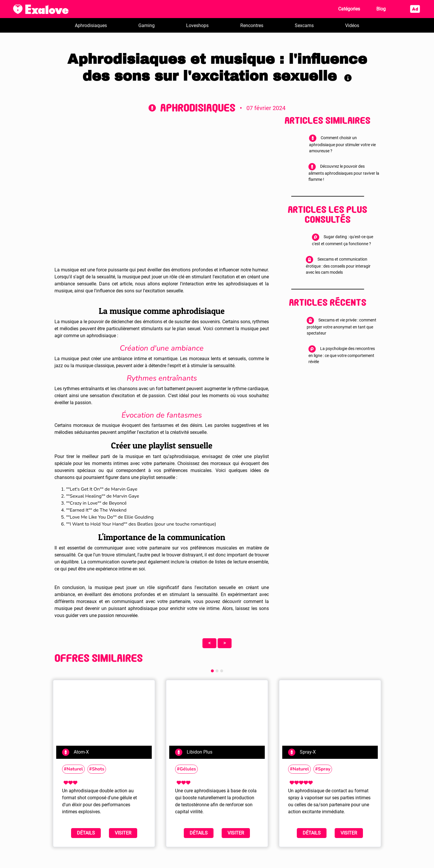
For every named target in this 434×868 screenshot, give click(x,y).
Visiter (123, 833)
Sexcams (304, 25)
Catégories (349, 9)
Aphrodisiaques (91, 25)
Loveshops (197, 25)
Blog (381, 9)
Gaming (147, 25)
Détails (86, 833)
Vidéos (352, 25)
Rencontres (252, 25)
